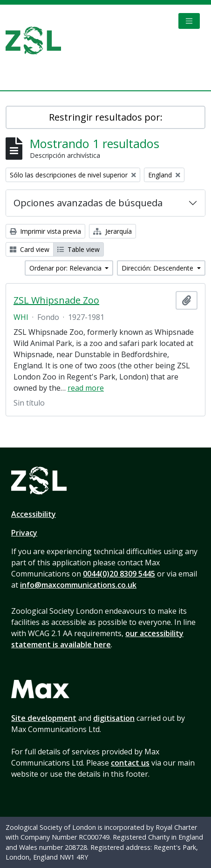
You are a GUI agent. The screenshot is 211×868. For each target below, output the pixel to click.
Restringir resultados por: (106, 117)
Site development (44, 718)
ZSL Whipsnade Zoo (56, 300)
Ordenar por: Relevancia (66, 268)
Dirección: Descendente (158, 268)
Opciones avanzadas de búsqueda (88, 203)
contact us (130, 763)
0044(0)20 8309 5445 (119, 574)
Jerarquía (112, 231)
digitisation (114, 718)
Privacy (24, 533)
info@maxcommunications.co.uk (78, 585)
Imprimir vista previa (45, 231)
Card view (30, 249)
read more (86, 388)
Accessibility (34, 514)
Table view (78, 249)
